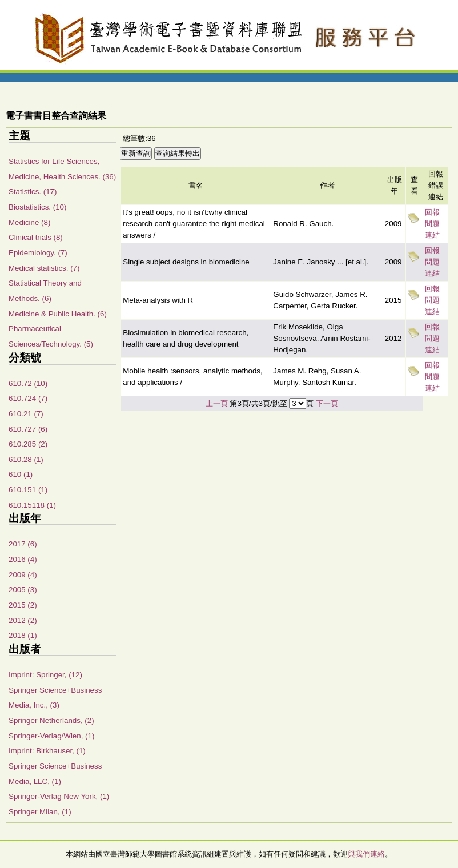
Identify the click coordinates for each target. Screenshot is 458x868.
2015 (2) (23, 605)
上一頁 (217, 403)
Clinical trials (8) (36, 237)
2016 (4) (23, 559)
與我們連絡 (366, 854)
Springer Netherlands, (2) (51, 720)
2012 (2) (23, 620)
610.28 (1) (26, 459)
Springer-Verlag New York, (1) (59, 796)
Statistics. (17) (33, 192)
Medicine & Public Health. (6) (58, 314)
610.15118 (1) (32, 505)
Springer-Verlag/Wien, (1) (51, 736)
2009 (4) (23, 575)
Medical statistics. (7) (44, 268)
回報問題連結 (432, 224)
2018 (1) (23, 635)
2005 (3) (23, 590)
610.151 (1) (28, 490)
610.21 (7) (26, 414)
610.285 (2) (28, 444)
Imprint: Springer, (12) (45, 675)
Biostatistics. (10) (37, 207)
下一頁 (327, 403)
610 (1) (21, 474)
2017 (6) (23, 544)
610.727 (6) (28, 429)
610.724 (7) (28, 398)
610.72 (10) (28, 383)
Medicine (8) (29, 222)
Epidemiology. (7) (38, 253)
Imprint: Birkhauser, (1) (47, 751)
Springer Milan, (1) (40, 812)
